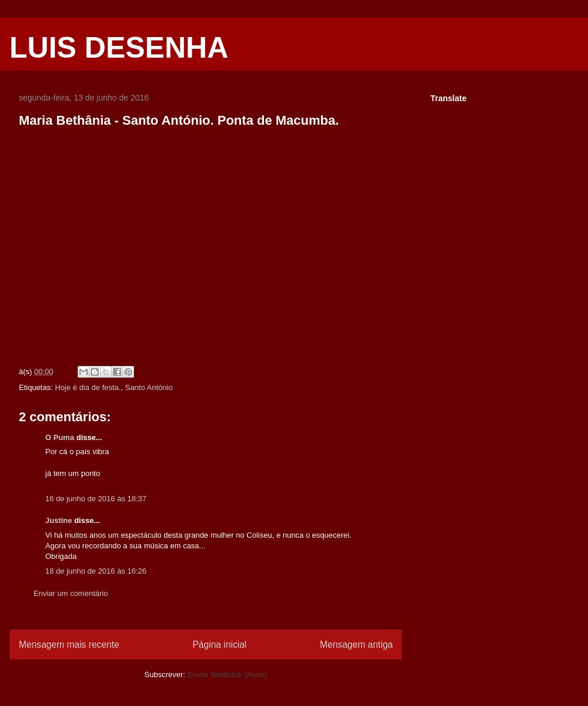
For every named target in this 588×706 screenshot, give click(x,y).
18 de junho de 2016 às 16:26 (96, 571)
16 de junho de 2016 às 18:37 (96, 499)
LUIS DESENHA (119, 48)
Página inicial (219, 645)
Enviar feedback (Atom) (228, 675)
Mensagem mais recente (69, 645)
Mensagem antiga (356, 645)
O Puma (60, 437)
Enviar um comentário (71, 593)
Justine (59, 520)
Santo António (149, 387)
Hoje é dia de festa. (88, 387)
